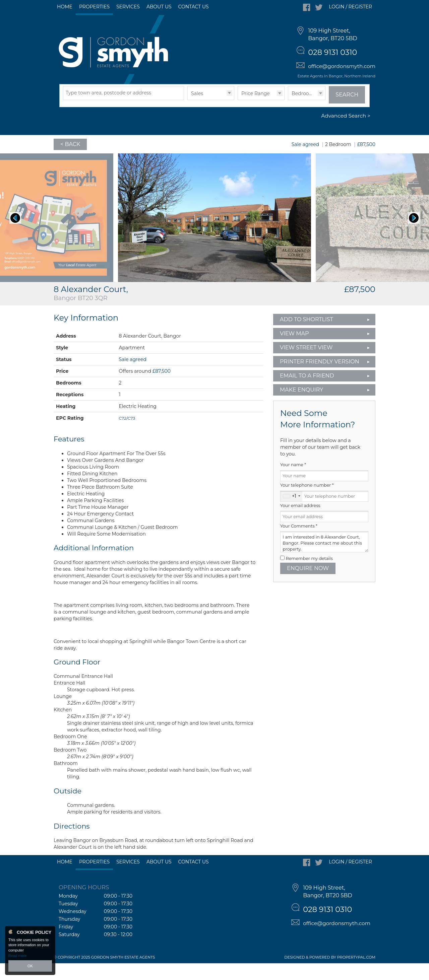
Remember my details (309, 575)
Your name (293, 482)
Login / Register (350, 7)
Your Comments (299, 543)
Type (188, 116)
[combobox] (291, 513)
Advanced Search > (346, 133)
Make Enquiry (301, 406)
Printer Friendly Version (318, 378)
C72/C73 (127, 435)
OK (30, 966)
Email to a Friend (307, 392)
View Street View (306, 364)
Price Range (256, 110)
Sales (197, 110)
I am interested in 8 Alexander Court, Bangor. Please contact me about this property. (324, 559)
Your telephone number (307, 502)
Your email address (300, 522)
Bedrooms (304, 110)
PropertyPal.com (356, 974)
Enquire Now (308, 585)
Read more (17, 956)
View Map (294, 350)
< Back (70, 161)
